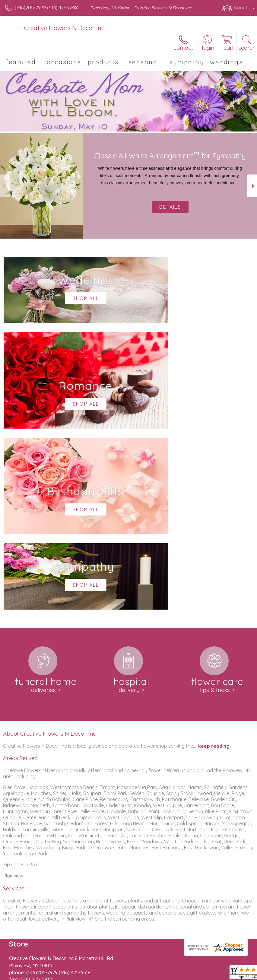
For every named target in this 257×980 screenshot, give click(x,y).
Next (252, 186)
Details (170, 207)
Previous (5, 186)
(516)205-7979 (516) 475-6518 (46, 8)
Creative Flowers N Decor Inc (64, 28)
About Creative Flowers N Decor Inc (49, 553)
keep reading (214, 565)
